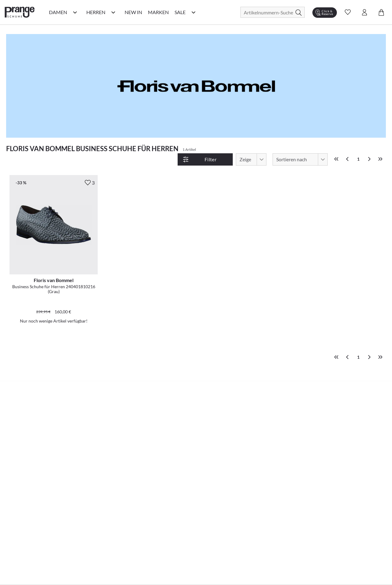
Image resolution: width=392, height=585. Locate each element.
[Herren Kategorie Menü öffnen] (113, 12)
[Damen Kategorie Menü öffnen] (75, 12)
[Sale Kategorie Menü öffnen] (194, 12)
